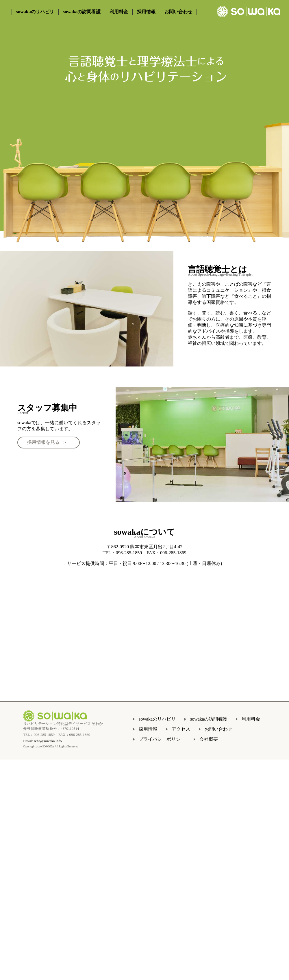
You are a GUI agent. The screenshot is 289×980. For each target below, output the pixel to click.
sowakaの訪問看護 (82, 12)
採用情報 (146, 12)
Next (279, 173)
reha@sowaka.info (48, 741)
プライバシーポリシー (162, 739)
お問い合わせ (178, 12)
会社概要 (209, 739)
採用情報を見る (43, 442)
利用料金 (119, 12)
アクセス (181, 729)
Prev (10, 173)
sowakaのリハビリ (35, 12)
